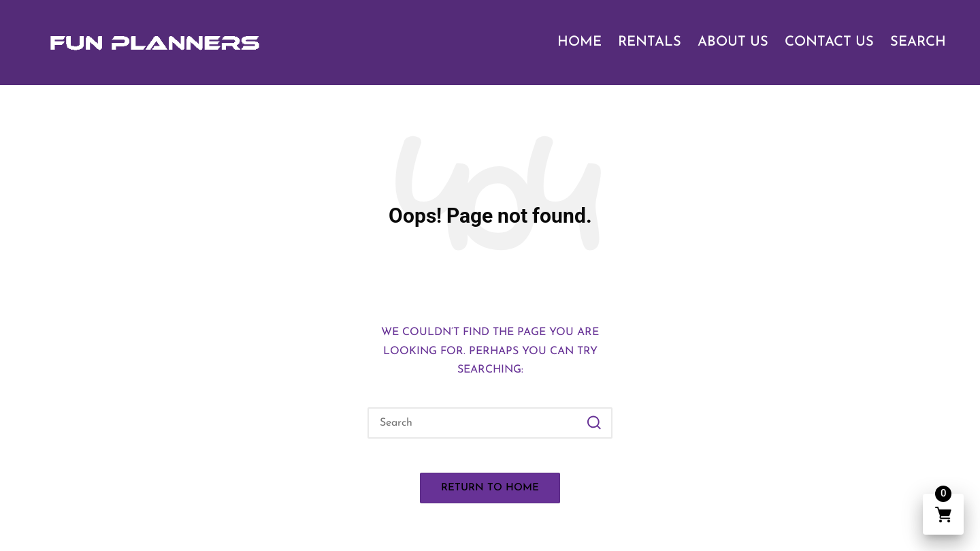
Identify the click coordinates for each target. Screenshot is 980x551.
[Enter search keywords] (490, 423)
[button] (594, 423)
